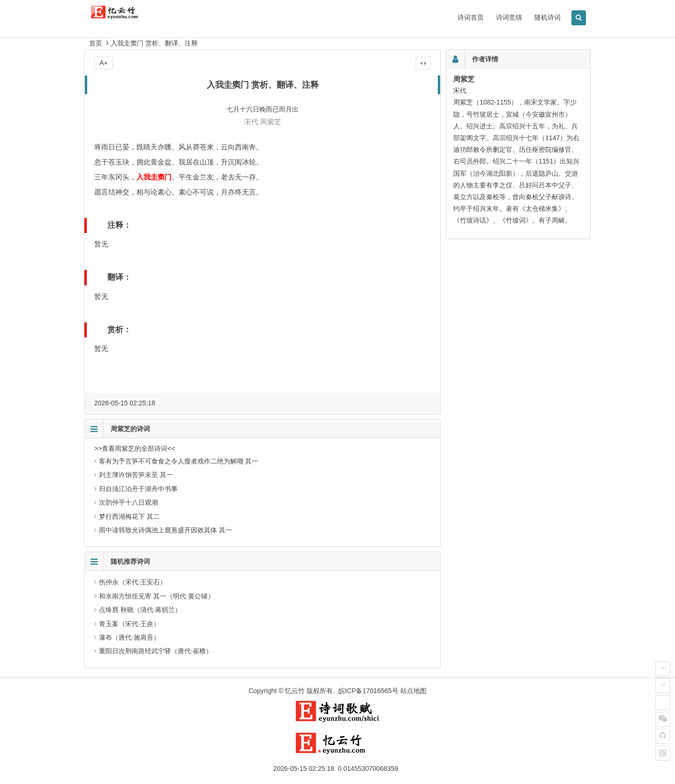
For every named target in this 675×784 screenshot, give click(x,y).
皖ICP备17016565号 (368, 691)
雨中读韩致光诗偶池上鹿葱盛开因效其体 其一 (165, 530)
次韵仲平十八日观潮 (128, 502)
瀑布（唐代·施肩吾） (129, 637)
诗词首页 (471, 17)
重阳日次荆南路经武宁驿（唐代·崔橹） (156, 651)
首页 (96, 43)
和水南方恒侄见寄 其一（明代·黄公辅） (157, 596)
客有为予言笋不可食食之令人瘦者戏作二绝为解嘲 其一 (179, 461)
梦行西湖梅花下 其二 (129, 516)
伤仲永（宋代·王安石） (133, 582)
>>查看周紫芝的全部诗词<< (135, 448)
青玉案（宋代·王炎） (129, 624)
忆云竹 (295, 691)
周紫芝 (271, 122)
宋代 (251, 122)
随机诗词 (547, 17)
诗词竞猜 (509, 17)
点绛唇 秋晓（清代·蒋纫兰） (140, 610)
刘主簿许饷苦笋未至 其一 (136, 475)
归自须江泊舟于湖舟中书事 (138, 489)
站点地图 (413, 691)
